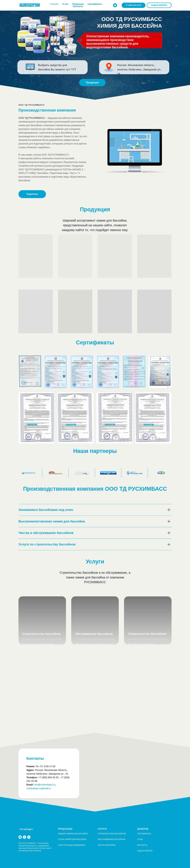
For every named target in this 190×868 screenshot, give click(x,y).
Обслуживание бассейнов (94, 636)
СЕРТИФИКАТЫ (144, 834)
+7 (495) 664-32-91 (48, 777)
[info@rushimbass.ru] (115, 5)
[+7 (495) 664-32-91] (24, 837)
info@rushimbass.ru (45, 785)
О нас (65, 4)
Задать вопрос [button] (145, 851)
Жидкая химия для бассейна (73, 834)
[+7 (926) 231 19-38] (29, 837)
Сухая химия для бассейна (72, 839)
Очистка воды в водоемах (72, 845)
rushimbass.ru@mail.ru (39, 788)
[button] (159, 5)
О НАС (140, 839)
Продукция (78, 4)
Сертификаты (95, 4)
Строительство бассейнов (42, 634)
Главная (54, 4)
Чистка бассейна (107, 845)
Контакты (78, 6)
